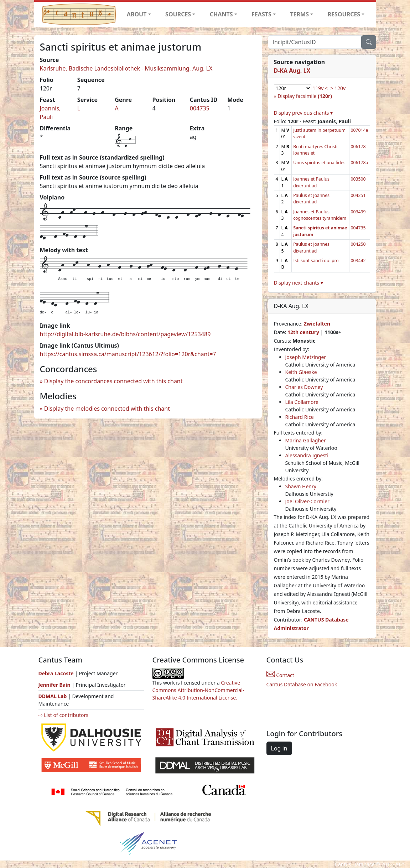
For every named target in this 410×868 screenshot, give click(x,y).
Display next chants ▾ (299, 283)
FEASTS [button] (261, 14)
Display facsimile (305, 96)
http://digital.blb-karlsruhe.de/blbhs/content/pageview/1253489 (125, 334)
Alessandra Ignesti (307, 455)
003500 (358, 179)
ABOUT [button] (137, 14)
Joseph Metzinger (306, 357)
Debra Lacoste (56, 673)
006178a (360, 163)
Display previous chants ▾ (303, 113)
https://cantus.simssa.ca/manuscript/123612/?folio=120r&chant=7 (128, 354)
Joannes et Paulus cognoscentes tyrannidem (320, 215)
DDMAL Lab (53, 696)
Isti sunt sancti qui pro (316, 261)
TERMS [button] (299, 14)
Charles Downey (304, 387)
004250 (358, 244)
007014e (360, 130)
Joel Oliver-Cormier (307, 501)
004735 (200, 108)
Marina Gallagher (306, 440)
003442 (358, 261)
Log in (279, 748)
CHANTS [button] (221, 14)
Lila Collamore (302, 402)
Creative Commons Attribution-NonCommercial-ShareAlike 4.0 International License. (198, 690)
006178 (358, 147)
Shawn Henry (301, 486)
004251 (358, 195)
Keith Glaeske (301, 372)
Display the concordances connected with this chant (113, 381)
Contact (280, 675)
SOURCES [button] (178, 14)
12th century (303, 332)
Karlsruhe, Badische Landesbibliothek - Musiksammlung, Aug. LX (126, 68)
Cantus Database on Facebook (302, 684)
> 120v (338, 88)
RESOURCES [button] (344, 14)
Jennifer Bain (55, 685)
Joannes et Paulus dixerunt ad (311, 182)
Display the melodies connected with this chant (107, 409)
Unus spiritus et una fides (319, 163)
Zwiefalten (317, 324)
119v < (320, 88)
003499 (358, 212)
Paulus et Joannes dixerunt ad (311, 199)
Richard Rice (300, 417)
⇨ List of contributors (63, 715)
